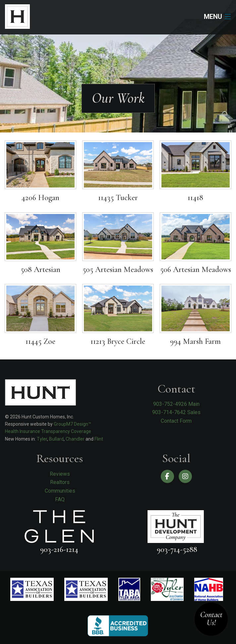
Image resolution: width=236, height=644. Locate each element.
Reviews (60, 474)
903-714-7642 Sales (176, 412)
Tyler (42, 439)
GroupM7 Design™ (72, 424)
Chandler (75, 439)
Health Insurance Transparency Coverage (48, 431)
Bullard (56, 439)
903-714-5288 (177, 549)
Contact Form (176, 421)
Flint (99, 439)
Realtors (60, 482)
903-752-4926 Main (176, 404)
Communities (60, 491)
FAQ (60, 499)
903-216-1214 (59, 549)
